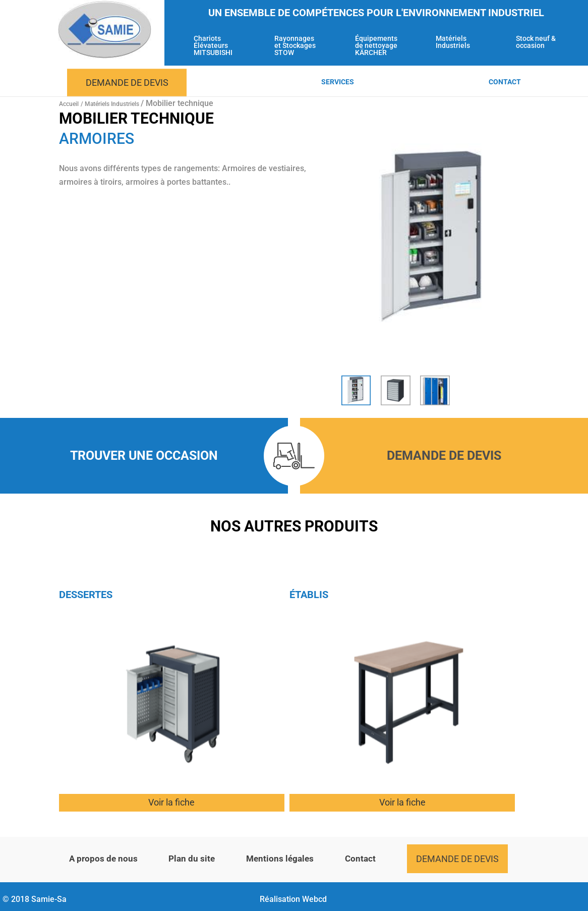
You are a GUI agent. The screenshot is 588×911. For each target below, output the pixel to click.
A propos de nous (103, 859)
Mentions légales (280, 859)
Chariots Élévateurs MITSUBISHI (213, 46)
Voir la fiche (171, 802)
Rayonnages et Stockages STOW (295, 46)
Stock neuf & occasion (536, 42)
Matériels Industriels (453, 42)
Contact (505, 82)
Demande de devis (127, 83)
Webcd (314, 899)
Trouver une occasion (144, 456)
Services (338, 82)
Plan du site (192, 859)
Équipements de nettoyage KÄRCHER (376, 46)
